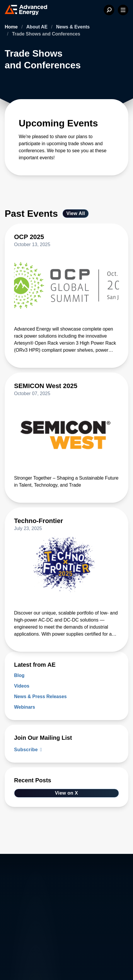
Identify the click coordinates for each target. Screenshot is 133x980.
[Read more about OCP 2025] (66, 241)
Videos (22, 686)
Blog (19, 675)
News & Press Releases (40, 697)
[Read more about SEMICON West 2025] (66, 390)
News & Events (73, 27)
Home (12, 27)
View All (76, 213)
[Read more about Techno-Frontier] (66, 524)
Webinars (25, 707)
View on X (67, 793)
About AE (38, 27)
